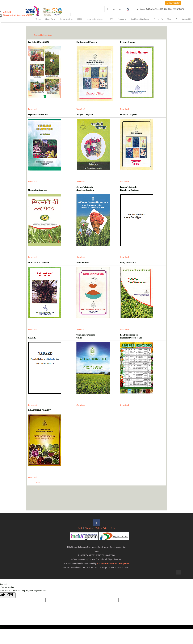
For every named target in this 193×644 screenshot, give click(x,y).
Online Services (66, 19)
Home (38, 19)
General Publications (43, 35)
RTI (112, 19)
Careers (122, 19)
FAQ (80, 528)
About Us (50, 19)
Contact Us (158, 19)
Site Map (89, 528)
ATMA (80, 19)
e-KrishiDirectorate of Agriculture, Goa (18, 14)
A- (108, 9)
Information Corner (96, 19)
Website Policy (102, 528)
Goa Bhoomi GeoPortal (140, 19)
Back (38, 483)
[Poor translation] (11, 595)
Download (32, 109)
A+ (121, 9)
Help (169, 19)
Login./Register (173, 3)
